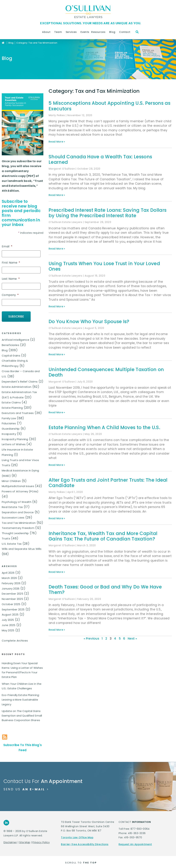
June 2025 (9, 624)
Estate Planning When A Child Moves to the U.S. (104, 427)
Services (72, 32)
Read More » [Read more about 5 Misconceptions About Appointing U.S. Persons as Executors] (57, 142)
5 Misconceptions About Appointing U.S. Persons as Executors (110, 106)
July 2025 (8, 619)
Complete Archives (15, 639)
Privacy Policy (41, 841)
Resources (99, 32)
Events (85, 32)
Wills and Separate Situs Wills (22, 548)
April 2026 (8, 571)
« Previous (91, 639)
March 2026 (9, 577)
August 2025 (10, 613)
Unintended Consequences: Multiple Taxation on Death (106, 372)
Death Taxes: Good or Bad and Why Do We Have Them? (105, 590)
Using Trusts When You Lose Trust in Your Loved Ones (104, 266)
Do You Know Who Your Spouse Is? (89, 322)
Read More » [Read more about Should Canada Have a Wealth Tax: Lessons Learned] (57, 195)
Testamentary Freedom (18, 527)
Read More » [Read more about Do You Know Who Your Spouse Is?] (57, 354)
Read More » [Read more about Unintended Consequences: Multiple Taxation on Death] (57, 412)
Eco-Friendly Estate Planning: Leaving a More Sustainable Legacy (21, 698)
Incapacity (9, 433)
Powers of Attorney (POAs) (20, 490)
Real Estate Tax (12, 506)
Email (7, 247)
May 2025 (8, 629)
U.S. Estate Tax (12, 542)
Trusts (6, 537)
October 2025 (11, 603)
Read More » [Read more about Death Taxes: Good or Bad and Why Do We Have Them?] (57, 630)
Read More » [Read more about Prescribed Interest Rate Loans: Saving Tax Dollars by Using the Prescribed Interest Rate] (57, 249)
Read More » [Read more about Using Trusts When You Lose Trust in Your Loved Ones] (57, 306)
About (47, 32)
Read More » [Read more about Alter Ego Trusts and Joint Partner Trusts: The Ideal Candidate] (57, 518)
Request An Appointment (135, 843)
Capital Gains (11, 354)
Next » (132, 639)
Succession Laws (13, 516)
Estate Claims (11, 401)
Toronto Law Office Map (77, 836)
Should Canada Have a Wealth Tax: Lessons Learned (100, 159)
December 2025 (13, 592)
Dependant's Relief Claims (20, 380)
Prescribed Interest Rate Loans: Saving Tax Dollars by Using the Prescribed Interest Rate (108, 213)
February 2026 (11, 582)
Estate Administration (17, 386)
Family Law (9, 417)
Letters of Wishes (14, 443)
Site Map (25, 841)
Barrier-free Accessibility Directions (85, 843)
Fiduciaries (9, 422)
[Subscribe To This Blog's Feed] (5, 736)
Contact (126, 32)
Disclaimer (10, 841)
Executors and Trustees (18, 412)
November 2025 (12, 598)
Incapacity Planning (15, 438)
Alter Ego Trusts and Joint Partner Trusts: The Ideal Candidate (108, 483)
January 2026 (11, 587)
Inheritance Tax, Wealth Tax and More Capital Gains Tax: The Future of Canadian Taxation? (103, 536)
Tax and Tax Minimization (19, 522)
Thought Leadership (15, 532)
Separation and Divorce (18, 511)
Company (10, 295)
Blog (113, 32)
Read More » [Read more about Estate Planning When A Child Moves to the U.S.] (57, 465)
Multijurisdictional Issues (18, 485)
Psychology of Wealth (17, 501)
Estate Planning (12, 407)
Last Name (11, 279)
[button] (137, 32)
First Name (11, 263)
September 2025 (13, 608)
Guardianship (11, 427)
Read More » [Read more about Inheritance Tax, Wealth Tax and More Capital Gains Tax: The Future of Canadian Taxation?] (57, 572)
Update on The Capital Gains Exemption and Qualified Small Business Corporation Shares (22, 714)
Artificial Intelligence (16, 339)
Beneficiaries (10, 344)
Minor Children (11, 480)
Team (59, 32)
